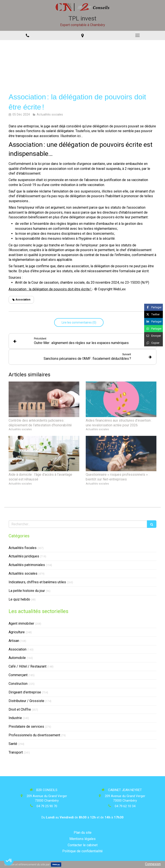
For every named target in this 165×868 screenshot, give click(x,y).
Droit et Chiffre (20, 709)
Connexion (153, 864)
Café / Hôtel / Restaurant (27, 666)
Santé (13, 744)
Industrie (15, 718)
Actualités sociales (23, 573)
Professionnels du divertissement (34, 735)
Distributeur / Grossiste (26, 701)
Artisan (14, 641)
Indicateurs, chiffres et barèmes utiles (37, 582)
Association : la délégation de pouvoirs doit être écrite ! (50, 289)
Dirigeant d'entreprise (25, 692)
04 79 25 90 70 (47, 806)
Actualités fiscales (23, 548)
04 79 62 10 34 (125, 806)
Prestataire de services (26, 726)
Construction (18, 684)
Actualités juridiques (24, 556)
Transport (16, 752)
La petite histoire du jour (27, 591)
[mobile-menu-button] (137, 35)
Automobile (17, 658)
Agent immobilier (21, 623)
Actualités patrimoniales (27, 565)
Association (18, 649)
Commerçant (18, 675)
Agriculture (17, 632)
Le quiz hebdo (19, 599)
